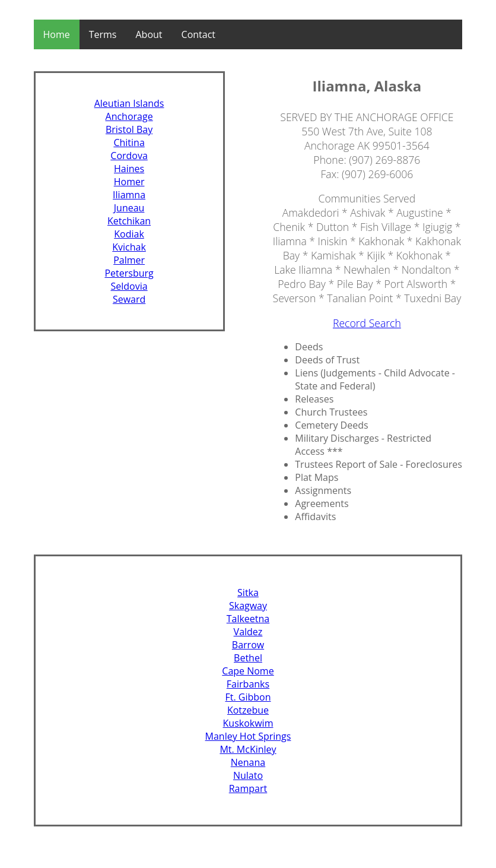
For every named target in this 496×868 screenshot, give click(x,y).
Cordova (129, 156)
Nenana (248, 762)
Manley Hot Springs (248, 736)
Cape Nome (248, 671)
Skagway (248, 606)
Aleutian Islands (129, 103)
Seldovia (129, 286)
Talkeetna (248, 619)
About (149, 34)
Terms (103, 34)
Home (57, 34)
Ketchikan (129, 221)
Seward (129, 299)
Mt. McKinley (248, 749)
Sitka (248, 593)
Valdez (248, 632)
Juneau (129, 208)
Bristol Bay (129, 129)
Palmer (129, 260)
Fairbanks (248, 684)
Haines (129, 169)
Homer (129, 182)
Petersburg (129, 273)
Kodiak (129, 234)
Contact (198, 34)
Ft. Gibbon (248, 697)
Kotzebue (248, 710)
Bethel (248, 658)
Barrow (248, 645)
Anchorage (129, 116)
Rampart (248, 788)
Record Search (367, 323)
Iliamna (129, 195)
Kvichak (129, 247)
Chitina (129, 142)
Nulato (248, 775)
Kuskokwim (248, 723)
